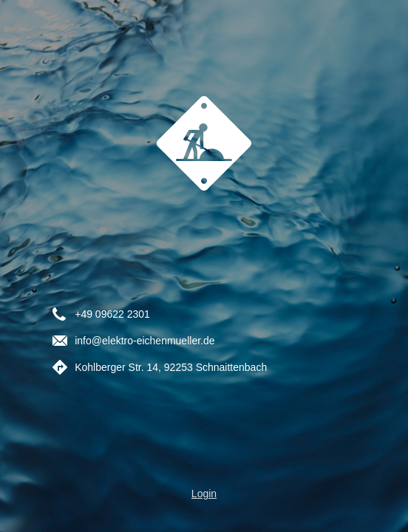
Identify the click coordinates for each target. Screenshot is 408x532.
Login (204, 494)
